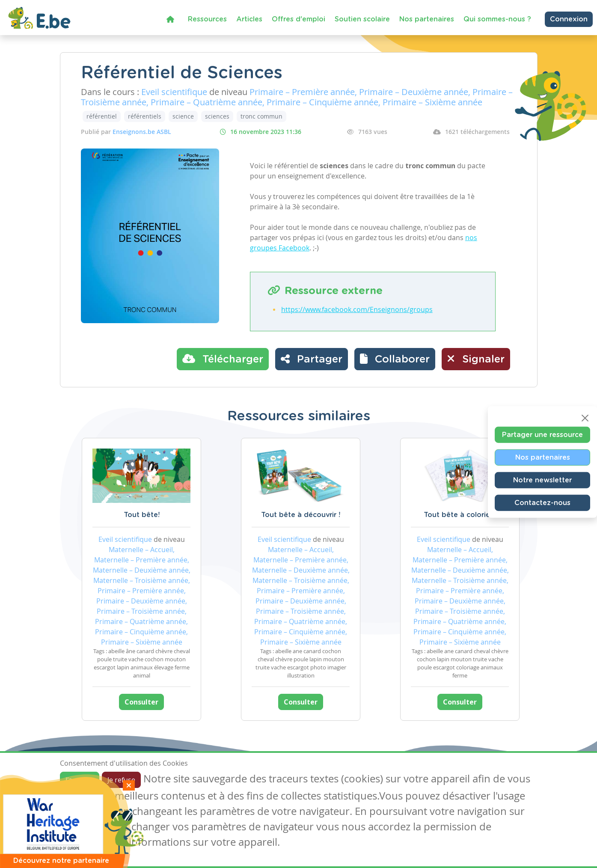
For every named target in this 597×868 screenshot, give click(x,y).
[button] (395, 359)
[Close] (585, 418)
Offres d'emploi (298, 19)
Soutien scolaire (362, 19)
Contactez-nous (542, 503)
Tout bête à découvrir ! (301, 515)
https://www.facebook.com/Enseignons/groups (357, 309)
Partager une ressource (542, 435)
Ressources (207, 19)
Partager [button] (312, 359)
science (183, 116)
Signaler (476, 359)
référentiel (102, 116)
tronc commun (261, 116)
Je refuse (121, 780)
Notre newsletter (542, 480)
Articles (249, 19)
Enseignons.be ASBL (142, 132)
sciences (217, 116)
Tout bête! (142, 515)
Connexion (569, 19)
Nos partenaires (427, 19)
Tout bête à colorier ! (460, 515)
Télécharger (223, 359)
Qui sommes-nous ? (497, 19)
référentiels (145, 116)
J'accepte (80, 780)
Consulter (141, 702)
